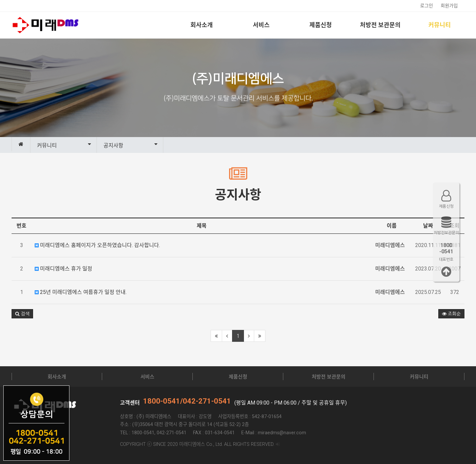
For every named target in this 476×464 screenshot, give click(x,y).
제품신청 (321, 25)
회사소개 (202, 25)
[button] (22, 314)
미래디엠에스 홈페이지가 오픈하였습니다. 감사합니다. (97, 245)
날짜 (428, 226)
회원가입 (449, 6)
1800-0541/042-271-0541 (187, 401)
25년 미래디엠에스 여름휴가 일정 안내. (81, 292)
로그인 (427, 6)
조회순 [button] (451, 314)
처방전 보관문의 (380, 25)
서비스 (261, 25)
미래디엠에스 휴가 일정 (63, 269)
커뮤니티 (440, 25)
